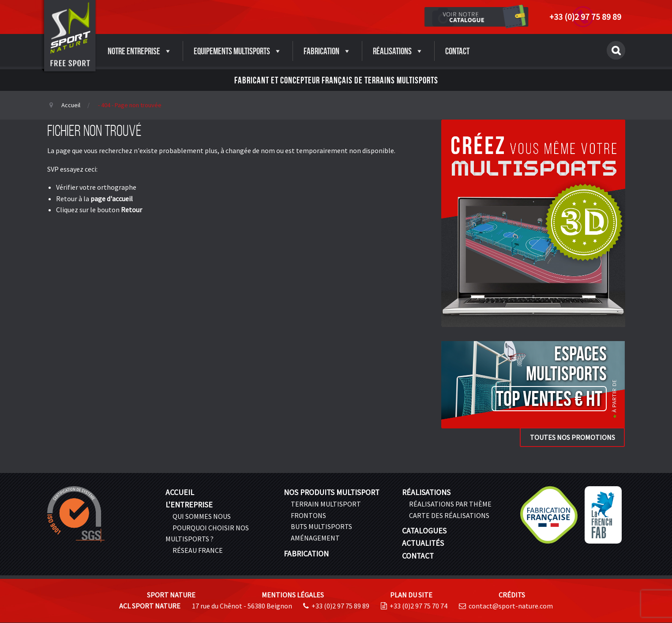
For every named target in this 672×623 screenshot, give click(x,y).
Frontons (308, 515)
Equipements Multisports (238, 51)
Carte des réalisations (449, 515)
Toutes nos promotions (573, 437)
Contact (457, 51)
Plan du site (411, 595)
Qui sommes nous (202, 516)
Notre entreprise (140, 51)
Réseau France (198, 550)
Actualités (423, 543)
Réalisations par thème (450, 504)
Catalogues (424, 531)
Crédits (512, 595)
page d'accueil (112, 199)
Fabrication (327, 51)
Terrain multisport (326, 504)
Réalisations (398, 51)
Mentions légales (293, 595)
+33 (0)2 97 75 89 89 (585, 17)
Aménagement (315, 538)
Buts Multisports (321, 526)
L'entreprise (189, 505)
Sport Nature (171, 595)
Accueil (71, 105)
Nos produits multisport (332, 492)
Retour (131, 210)
